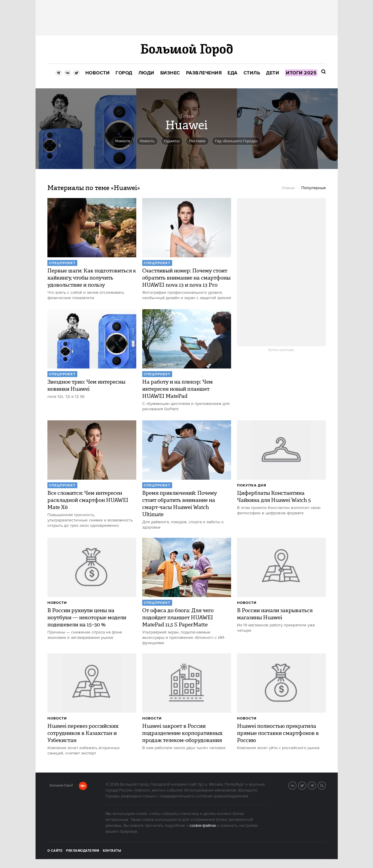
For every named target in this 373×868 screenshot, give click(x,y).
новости (123, 141)
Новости (57, 603)
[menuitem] (98, 73)
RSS (326, 785)
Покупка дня (252, 485)
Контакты (112, 851)
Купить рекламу (281, 350)
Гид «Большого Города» (236, 141)
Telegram (316, 785)
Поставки (197, 141)
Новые (288, 188)
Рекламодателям (83, 851)
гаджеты (172, 141)
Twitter (306, 785)
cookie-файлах (203, 826)
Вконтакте (296, 785)
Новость (147, 141)
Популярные (314, 188)
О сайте (55, 851)
